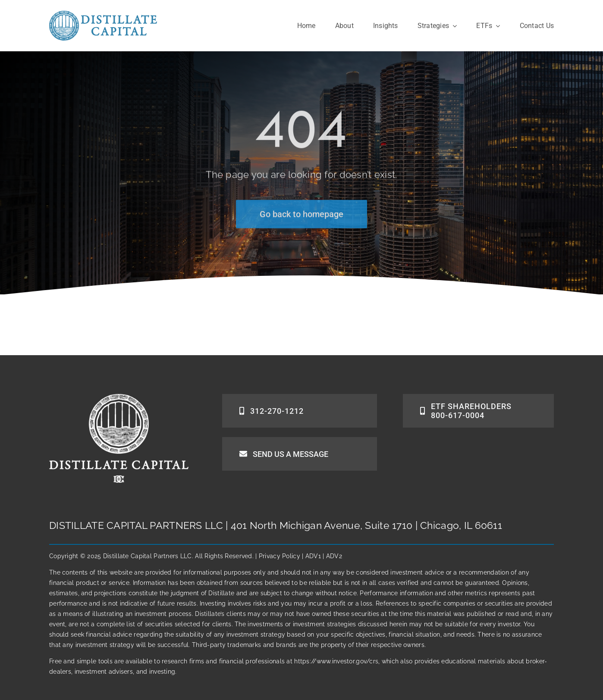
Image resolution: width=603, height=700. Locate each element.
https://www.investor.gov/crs (336, 661)
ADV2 (334, 556)
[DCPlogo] (103, 15)
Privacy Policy (280, 556)
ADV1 (313, 556)
